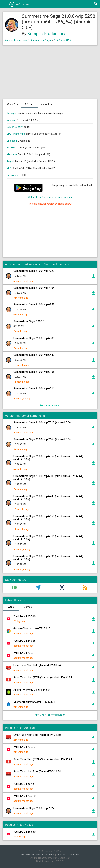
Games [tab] (28, 607)
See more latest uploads (50, 715)
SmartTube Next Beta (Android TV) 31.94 (37, 665)
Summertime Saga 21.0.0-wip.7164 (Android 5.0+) (42, 439)
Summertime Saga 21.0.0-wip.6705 (34, 338)
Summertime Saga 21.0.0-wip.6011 (34, 389)
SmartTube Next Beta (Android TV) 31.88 (37, 735)
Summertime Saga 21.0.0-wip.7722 (34, 271)
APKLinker (20, 4)
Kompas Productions (47, 34)
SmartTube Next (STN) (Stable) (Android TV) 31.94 (43, 677)
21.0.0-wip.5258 (62, 40)
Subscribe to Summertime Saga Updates (50, 197)
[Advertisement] (50, 74)
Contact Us (62, 855)
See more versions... (50, 405)
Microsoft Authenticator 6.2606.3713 (35, 702)
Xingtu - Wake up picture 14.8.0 (32, 690)
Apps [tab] (11, 607)
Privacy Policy (27, 855)
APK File (29, 104)
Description (46, 104)
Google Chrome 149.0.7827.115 (32, 628)
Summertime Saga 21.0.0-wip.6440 (34, 355)
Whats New (13, 104)
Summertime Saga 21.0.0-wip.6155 (34, 372)
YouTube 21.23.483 (24, 747)
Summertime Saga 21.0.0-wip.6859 (34, 305)
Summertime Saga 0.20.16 (29, 321)
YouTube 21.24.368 (24, 641)
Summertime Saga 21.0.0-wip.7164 (34, 288)
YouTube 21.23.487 (24, 653)
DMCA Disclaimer (46, 855)
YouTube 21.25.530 (24, 616)
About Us (75, 855)
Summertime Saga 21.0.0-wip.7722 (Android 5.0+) (42, 422)
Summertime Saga (41, 40)
